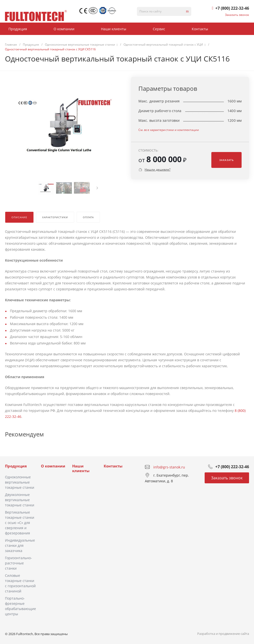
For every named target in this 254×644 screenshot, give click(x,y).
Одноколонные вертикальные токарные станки (20, 482)
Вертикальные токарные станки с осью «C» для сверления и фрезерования (20, 523)
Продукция (16, 466)
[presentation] (97, 188)
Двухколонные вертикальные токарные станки (20, 500)
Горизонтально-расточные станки (18, 563)
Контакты (113, 466)
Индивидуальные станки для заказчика (20, 545)
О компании (53, 466)
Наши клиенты (81, 468)
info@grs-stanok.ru (169, 467)
